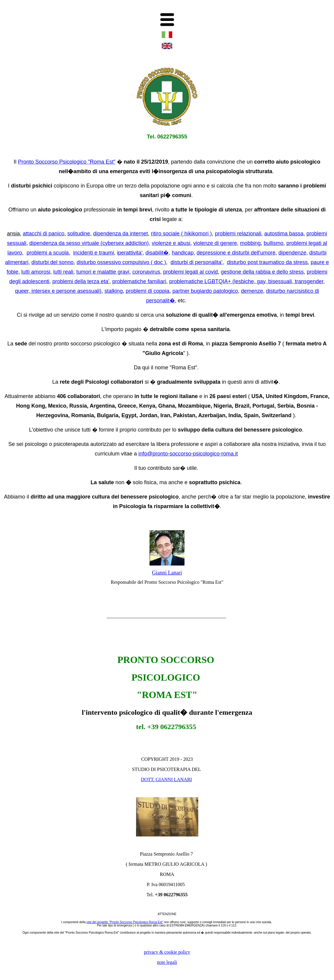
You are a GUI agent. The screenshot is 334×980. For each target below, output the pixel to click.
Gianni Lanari (167, 573)
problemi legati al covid (190, 272)
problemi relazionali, (239, 234)
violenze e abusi (171, 243)
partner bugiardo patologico (205, 291)
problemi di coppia (147, 291)
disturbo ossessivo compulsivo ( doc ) (121, 262)
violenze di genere (215, 243)
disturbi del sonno (52, 262)
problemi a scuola (48, 253)
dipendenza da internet (120, 234)
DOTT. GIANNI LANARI (166, 779)
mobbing (250, 243)
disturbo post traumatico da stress (267, 262)
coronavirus (146, 272)
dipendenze (292, 253)
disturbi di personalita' (196, 262)
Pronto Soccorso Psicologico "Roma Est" (67, 162)
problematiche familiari (139, 281)
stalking (113, 291)
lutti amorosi (36, 272)
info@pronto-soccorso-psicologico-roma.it (188, 454)
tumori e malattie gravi (103, 272)
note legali (167, 962)
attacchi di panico (44, 234)
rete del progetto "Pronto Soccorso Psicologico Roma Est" (125, 922)
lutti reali (63, 272)
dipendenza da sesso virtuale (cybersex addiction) (89, 243)
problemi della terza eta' (81, 281)
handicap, (183, 253)
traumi (106, 253)
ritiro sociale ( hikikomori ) (182, 234)
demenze (252, 291)
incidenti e (86, 253)
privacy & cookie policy (167, 952)
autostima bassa (284, 234)
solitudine (79, 234)
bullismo (274, 243)
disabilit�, (158, 253)
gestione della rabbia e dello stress (262, 272)
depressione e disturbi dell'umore (236, 253)
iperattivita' (130, 253)
